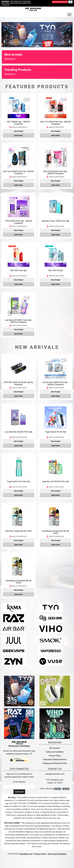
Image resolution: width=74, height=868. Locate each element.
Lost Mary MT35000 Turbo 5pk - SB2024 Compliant (18, 321)
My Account (55, 748)
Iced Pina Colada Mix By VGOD (19, 531)
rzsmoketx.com (26, 854)
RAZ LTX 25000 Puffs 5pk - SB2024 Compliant (56, 123)
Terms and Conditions (57, 854)
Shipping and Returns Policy (55, 763)
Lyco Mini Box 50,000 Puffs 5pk (19, 432)
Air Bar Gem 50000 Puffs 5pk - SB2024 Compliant (55, 383)
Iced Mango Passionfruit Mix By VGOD (56, 532)
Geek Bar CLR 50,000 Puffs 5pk (56, 481)
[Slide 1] (37, 46)
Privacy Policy (55, 756)
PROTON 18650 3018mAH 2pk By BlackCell (18, 383)
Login (70, 2)
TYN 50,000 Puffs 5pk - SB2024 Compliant (19, 222)
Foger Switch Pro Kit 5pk (56, 432)
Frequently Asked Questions (55, 759)
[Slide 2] (41, 46)
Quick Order (18, 135)
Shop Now (10, 59)
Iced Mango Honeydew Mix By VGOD (18, 582)
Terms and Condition (55, 752)
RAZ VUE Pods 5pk (18, 270)
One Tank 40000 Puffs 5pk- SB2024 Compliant (18, 173)
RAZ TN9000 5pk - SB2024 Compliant (18, 123)
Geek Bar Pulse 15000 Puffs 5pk (55, 221)
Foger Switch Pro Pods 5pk (19, 481)
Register (60, 2)
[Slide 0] (33, 46)
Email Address (19, 782)
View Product (18, 131)
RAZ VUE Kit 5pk (55, 270)
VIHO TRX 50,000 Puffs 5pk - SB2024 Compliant (56, 173)
